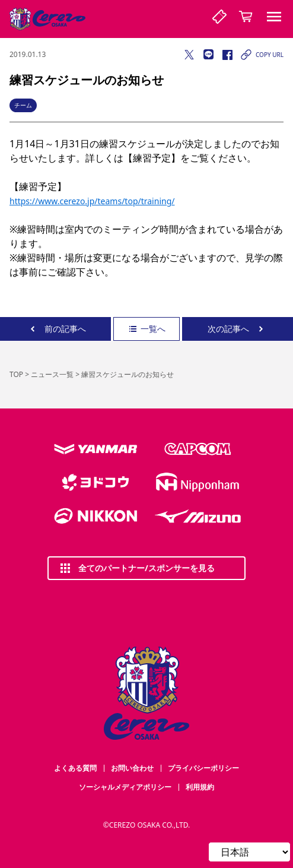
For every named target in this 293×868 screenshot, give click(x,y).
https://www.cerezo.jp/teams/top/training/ (92, 201)
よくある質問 (75, 768)
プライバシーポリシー (203, 768)
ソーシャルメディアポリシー (125, 787)
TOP (16, 374)
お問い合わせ (132, 768)
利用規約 (200, 787)
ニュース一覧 (52, 374)
